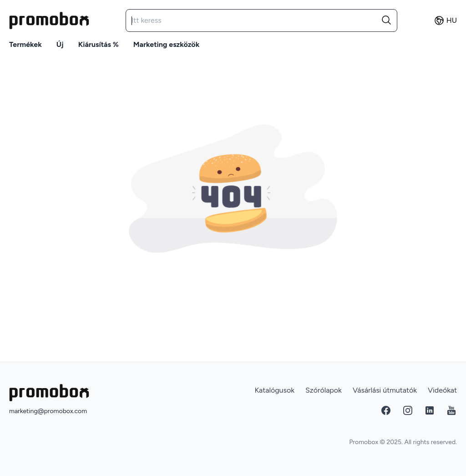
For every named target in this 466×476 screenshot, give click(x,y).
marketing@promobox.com (48, 411)
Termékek (25, 44)
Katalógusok (274, 390)
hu (445, 20)
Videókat (442, 390)
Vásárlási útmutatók (385, 390)
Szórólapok (324, 390)
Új (60, 44)
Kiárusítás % (99, 44)
